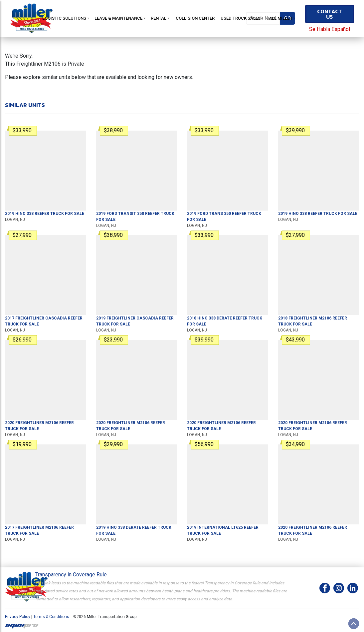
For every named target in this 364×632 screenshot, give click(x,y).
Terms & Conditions (51, 617)
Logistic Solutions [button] (64, 18)
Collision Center (195, 18)
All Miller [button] (280, 18)
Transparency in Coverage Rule (71, 575)
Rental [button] (159, 18)
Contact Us (330, 14)
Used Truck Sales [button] (241, 18)
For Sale (45, 214)
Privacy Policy (18, 617)
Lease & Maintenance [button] (118, 18)
